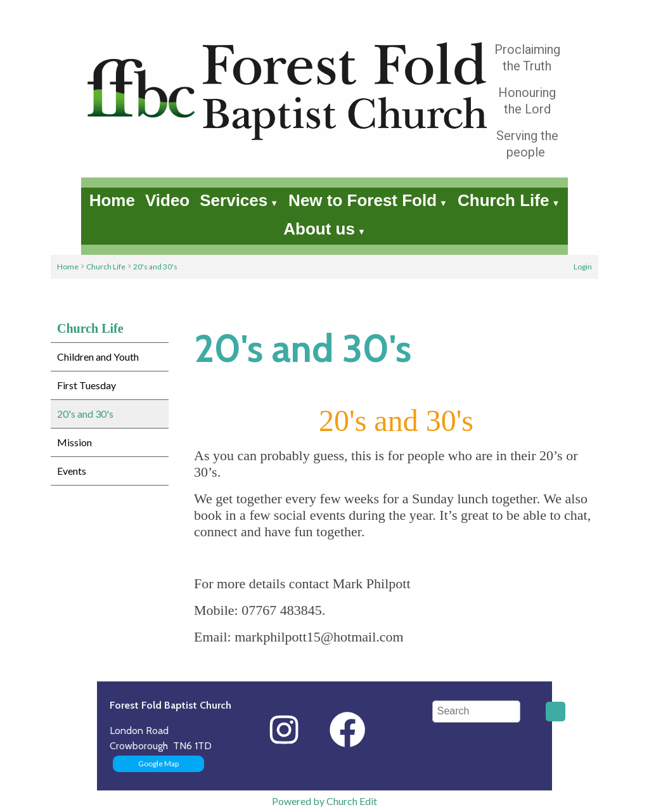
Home (112, 200)
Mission (74, 442)
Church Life (503, 200)
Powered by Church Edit (324, 801)
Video (167, 200)
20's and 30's (155, 267)
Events (72, 471)
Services (234, 200)
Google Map (158, 764)
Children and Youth (98, 357)
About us (319, 229)
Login (583, 267)
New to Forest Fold (363, 200)
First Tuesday (87, 385)
